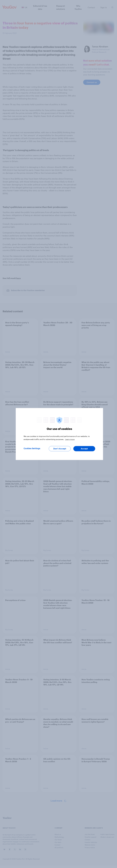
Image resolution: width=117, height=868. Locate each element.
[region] (59, 434)
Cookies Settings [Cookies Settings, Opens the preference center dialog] (32, 448)
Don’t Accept (60, 449)
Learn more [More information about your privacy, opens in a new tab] (70, 439)
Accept (84, 449)
